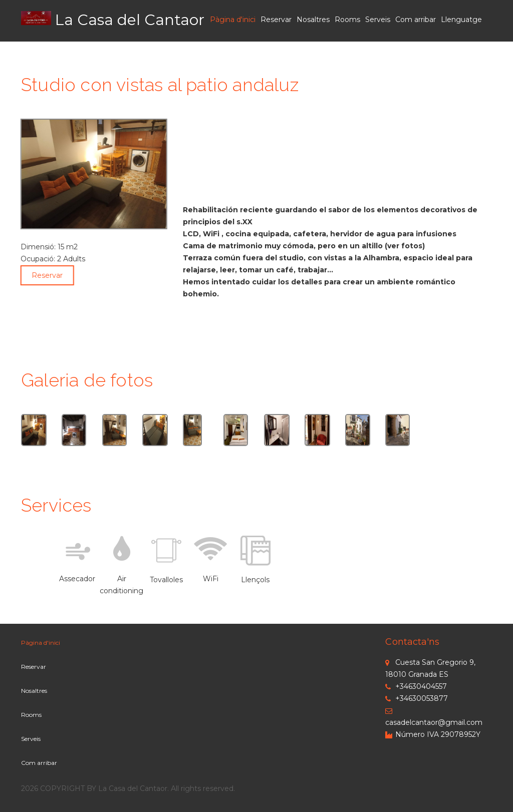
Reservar (276, 20)
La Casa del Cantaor (130, 20)
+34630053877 (417, 698)
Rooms (347, 20)
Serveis (378, 20)
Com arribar (416, 20)
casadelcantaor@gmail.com (434, 717)
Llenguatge (461, 20)
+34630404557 (416, 686)
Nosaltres (313, 20)
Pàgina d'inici (233, 20)
